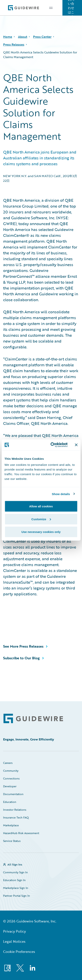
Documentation (13, 794)
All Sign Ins (15, 864)
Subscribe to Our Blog (21, 658)
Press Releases (14, 44)
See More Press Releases (23, 646)
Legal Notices (14, 941)
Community (11, 771)
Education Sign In (14, 880)
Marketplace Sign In (16, 888)
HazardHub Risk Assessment (21, 833)
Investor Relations (15, 810)
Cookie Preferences (19, 952)
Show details (61, 494)
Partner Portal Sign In (17, 896)
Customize (41, 519)
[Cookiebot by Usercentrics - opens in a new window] (51, 445)
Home (8, 37)
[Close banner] (76, 445)
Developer (10, 786)
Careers (8, 763)
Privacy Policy (14, 931)
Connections (11, 778)
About (23, 37)
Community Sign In (15, 872)
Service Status (12, 841)
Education (10, 802)
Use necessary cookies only (41, 532)
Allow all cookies (41, 506)
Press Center (42, 37)
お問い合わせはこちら (71, 8)
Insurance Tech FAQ (16, 817)
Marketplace (11, 825)
